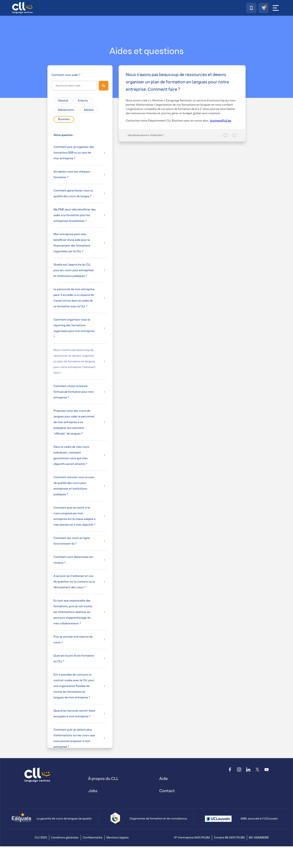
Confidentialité (93, 838)
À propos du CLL (103, 779)
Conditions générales (65, 838)
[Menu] (276, 8)
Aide (163, 779)
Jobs (93, 791)
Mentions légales (118, 838)
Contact (167, 791)
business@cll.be (221, 121)
